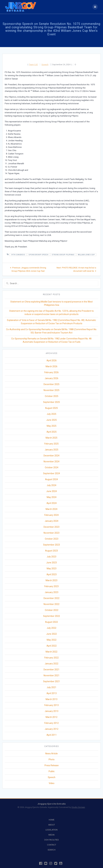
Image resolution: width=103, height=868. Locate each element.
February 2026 (51, 372)
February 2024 (51, 515)
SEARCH (52, 850)
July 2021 (51, 687)
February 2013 (51, 705)
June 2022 (51, 634)
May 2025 (52, 426)
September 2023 (51, 545)
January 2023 (51, 592)
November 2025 (51, 390)
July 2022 (51, 628)
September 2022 (51, 616)
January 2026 (51, 378)
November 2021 (51, 675)
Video (52, 783)
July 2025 (51, 414)
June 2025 (51, 420)
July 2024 (51, 485)
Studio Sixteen (78, 807)
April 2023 (52, 574)
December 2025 (51, 384)
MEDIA (51, 835)
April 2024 (52, 503)
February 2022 (51, 658)
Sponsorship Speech (38, 255)
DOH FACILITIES (52, 840)
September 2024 (51, 473)
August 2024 (51, 479)
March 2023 (51, 580)
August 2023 (51, 551)
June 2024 (51, 491)
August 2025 (51, 408)
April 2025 (52, 432)
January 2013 (51, 711)
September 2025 (51, 402)
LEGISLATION (51, 830)
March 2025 (51, 438)
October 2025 (52, 396)
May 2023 (52, 569)
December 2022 (51, 598)
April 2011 (52, 735)
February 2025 (51, 444)
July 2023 (51, 557)
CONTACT (52, 845)
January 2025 (51, 450)
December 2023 (51, 527)
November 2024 (51, 462)
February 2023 (51, 586)
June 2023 (51, 563)
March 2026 (51, 366)
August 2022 (51, 622)
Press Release (52, 765)
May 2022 (52, 640)
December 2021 (51, 670)
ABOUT (52, 825)
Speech (45, 65)
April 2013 (52, 693)
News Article (51, 754)
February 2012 (51, 723)
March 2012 (51, 717)
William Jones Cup (86, 255)
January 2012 (51, 729)
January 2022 (51, 664)
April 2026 (52, 360)
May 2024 (52, 497)
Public (52, 771)
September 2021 (51, 681)
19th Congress (18, 255)
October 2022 (52, 610)
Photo (52, 759)
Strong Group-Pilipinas (63, 255)
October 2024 (52, 467)
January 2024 (51, 521)
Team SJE (33, 65)
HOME (52, 820)
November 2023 (51, 533)
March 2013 (51, 699)
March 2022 (51, 652)
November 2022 (51, 604)
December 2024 (51, 456)
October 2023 (52, 539)
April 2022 (52, 646)
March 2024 (51, 509)
